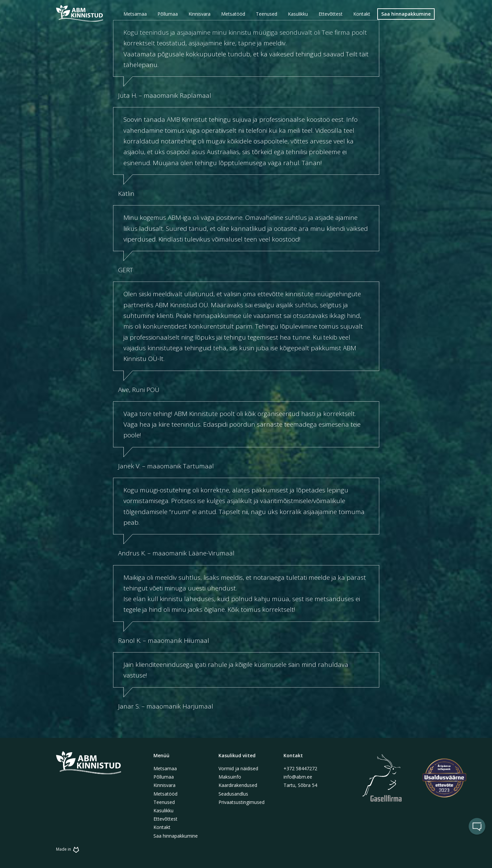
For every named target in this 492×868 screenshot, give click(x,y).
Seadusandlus (233, 794)
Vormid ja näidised (238, 768)
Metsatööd (165, 794)
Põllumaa (164, 777)
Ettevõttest (165, 819)
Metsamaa (165, 768)
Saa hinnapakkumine (176, 836)
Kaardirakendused (238, 785)
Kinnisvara (164, 785)
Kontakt (162, 827)
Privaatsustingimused (241, 802)
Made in (69, 849)
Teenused (164, 802)
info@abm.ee (298, 777)
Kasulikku (163, 810)
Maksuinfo (230, 777)
